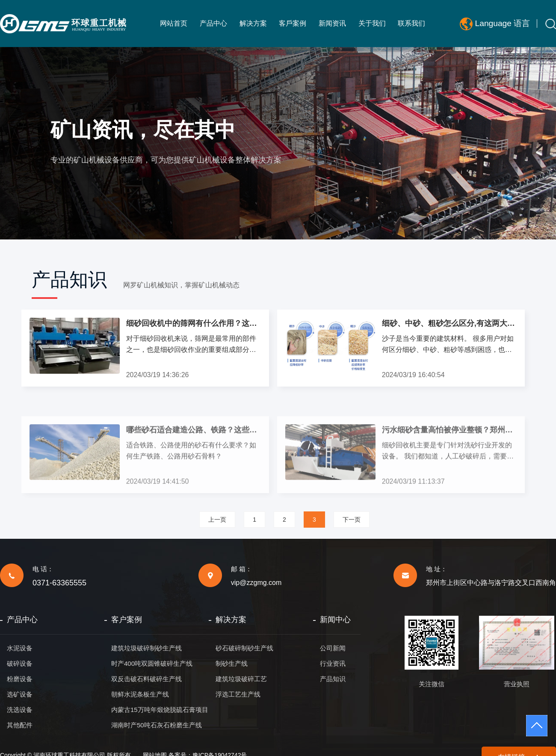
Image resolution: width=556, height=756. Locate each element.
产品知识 (333, 679)
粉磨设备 (20, 679)
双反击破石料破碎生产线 (146, 679)
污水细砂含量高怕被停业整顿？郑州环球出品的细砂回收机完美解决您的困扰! (450, 470)
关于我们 (372, 23)
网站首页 (174, 23)
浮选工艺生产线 (238, 694)
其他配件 (20, 725)
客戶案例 (293, 23)
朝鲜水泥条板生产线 (140, 694)
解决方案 (253, 23)
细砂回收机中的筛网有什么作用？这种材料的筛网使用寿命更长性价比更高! (194, 323)
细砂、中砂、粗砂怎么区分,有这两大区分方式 (450, 323)
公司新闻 (333, 648)
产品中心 (213, 23)
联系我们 (411, 23)
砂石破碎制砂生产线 (244, 648)
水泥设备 (20, 648)
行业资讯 (333, 663)
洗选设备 (20, 710)
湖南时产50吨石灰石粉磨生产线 (157, 725)
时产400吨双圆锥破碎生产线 (152, 663)
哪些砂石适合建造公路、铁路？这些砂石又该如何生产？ (194, 470)
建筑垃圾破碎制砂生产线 (146, 648)
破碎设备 (20, 663)
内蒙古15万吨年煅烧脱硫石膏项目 (160, 710)
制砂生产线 (232, 663)
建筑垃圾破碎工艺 (241, 679)
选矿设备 (20, 694)
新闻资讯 (332, 23)
